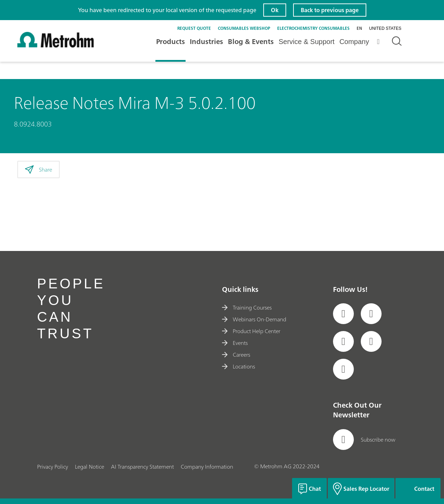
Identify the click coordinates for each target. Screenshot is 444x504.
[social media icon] (343, 314)
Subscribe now (364, 440)
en (359, 28)
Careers (236, 355)
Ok (275, 10)
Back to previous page (330, 10)
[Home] (55, 46)
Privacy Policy (53, 467)
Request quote (194, 28)
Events (235, 343)
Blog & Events (251, 41)
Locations (238, 366)
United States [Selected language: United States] (385, 28)
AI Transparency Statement (142, 467)
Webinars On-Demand (254, 319)
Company (354, 42)
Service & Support (306, 42)
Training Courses (247, 307)
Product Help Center (251, 331)
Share (39, 170)
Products (170, 41)
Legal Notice (89, 467)
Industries (206, 41)
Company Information (207, 467)
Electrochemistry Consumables (313, 28)
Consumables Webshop (244, 28)
